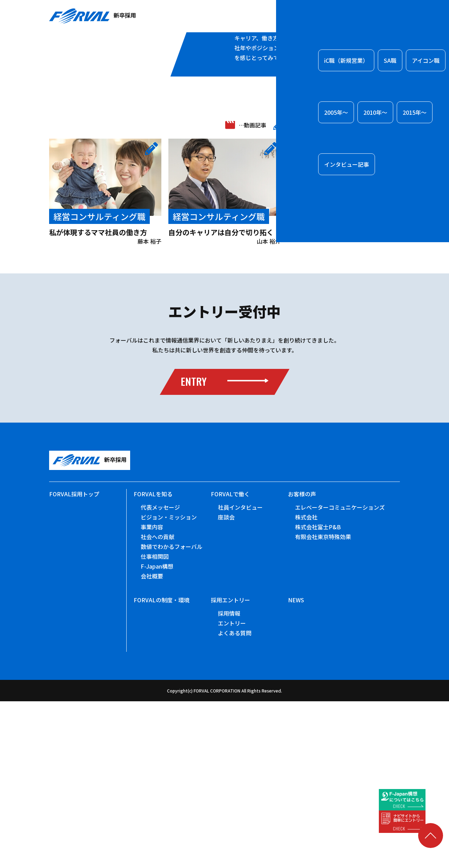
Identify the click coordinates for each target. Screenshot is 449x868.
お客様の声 (302, 661)
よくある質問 (235, 800)
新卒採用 (93, 16)
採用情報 (229, 780)
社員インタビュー (240, 674)
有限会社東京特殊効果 (323, 703)
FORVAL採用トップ (74, 661)
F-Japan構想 (157, 733)
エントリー (232, 790)
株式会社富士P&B (318, 694)
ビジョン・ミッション (169, 684)
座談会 (226, 684)
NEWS (296, 767)
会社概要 (152, 743)
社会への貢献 (158, 703)
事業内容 (152, 694)
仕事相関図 (155, 723)
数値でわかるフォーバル (172, 713)
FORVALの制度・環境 (162, 767)
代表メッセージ (160, 674)
